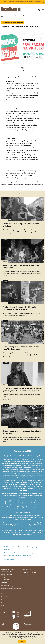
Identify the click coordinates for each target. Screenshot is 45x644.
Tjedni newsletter (27, 570)
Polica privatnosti (6, 603)
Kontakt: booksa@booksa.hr (8, 570)
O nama (3, 594)
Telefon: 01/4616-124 (6, 571)
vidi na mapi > (5, 582)
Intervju (6, 363)
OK (22, 641)
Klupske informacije (6, 597)
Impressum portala (6, 600)
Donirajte (4, 606)
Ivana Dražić (8, 400)
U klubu (8, 15)
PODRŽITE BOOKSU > (10, 559)
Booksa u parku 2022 (24, 15)
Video (5, 198)
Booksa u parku (14, 15)
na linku (29, 512)
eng (35, 572)
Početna (3, 15)
